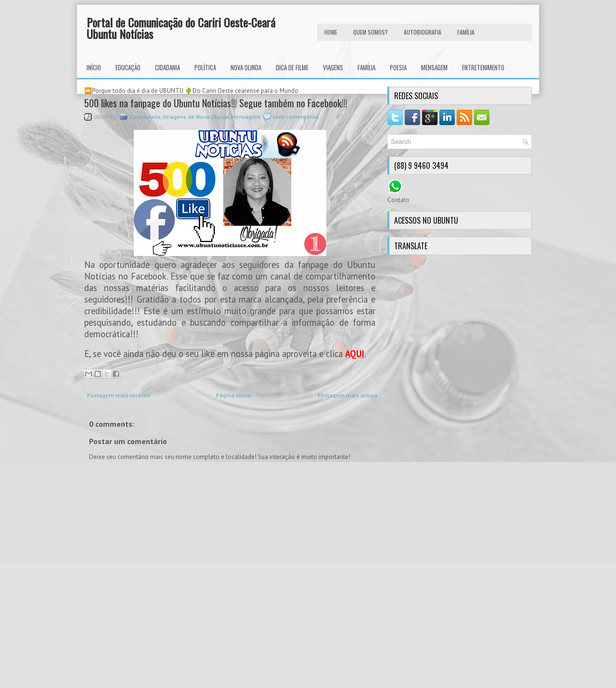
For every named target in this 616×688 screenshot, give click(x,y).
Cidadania (167, 67)
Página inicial (234, 395)
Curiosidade (145, 117)
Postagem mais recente (119, 395)
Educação (128, 67)
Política (205, 67)
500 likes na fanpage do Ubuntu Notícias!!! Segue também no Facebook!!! (216, 103)
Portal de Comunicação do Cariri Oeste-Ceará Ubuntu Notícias (181, 28)
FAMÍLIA (466, 32)
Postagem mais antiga (347, 395)
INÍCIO (94, 67)
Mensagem (434, 67)
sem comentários (296, 117)
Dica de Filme (292, 67)
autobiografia (423, 32)
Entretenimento (483, 67)
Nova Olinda (246, 67)
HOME (331, 32)
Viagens (333, 67)
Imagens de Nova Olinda (196, 117)
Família (366, 67)
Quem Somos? (371, 32)
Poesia (398, 67)
